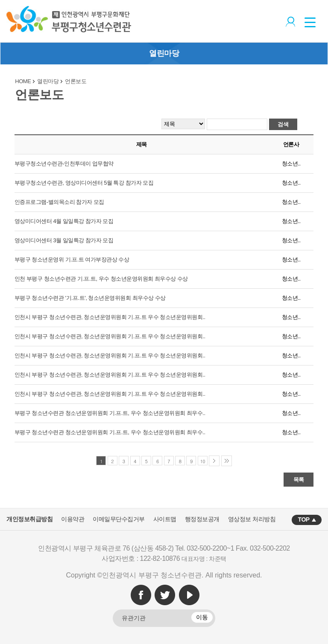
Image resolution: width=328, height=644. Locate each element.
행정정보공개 (202, 519)
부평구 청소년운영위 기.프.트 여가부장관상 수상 (72, 260)
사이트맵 (165, 519)
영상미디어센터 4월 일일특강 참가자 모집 (64, 221)
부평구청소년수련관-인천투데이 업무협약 (64, 164)
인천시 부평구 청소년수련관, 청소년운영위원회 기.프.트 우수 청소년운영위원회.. (110, 317)
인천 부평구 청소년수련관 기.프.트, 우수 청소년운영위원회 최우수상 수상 (101, 279)
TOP (304, 519)
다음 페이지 (214, 461)
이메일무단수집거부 (119, 519)
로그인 (290, 21)
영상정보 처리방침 (252, 519)
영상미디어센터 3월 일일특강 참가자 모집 (64, 240)
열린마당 (164, 53)
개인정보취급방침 (29, 519)
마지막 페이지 (227, 461)
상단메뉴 (313, 21)
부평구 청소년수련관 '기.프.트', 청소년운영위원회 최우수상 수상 (90, 298)
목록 (299, 480)
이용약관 (73, 519)
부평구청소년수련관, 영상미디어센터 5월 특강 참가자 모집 (84, 183)
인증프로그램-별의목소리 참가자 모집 (59, 202)
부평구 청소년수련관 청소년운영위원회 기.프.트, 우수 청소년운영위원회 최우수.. (110, 413)
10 (203, 461)
